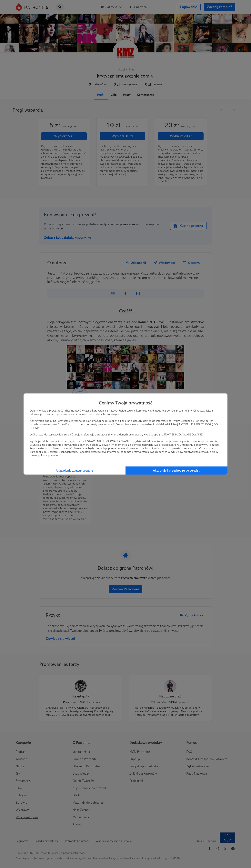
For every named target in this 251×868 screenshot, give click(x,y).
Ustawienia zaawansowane (75, 471)
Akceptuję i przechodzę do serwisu (177, 471)
